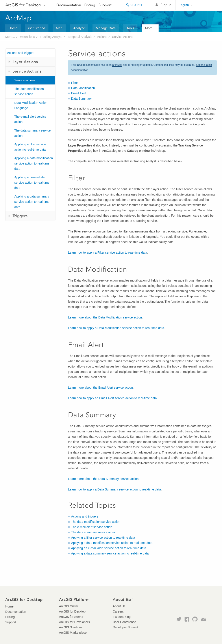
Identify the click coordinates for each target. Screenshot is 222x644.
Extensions (27, 37)
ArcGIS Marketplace (73, 633)
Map (59, 28)
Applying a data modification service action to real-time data (34, 163)
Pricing (90, 5)
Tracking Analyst (51, 37)
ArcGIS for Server (71, 617)
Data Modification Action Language (31, 105)
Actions (102, 37)
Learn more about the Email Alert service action (100, 388)
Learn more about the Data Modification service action (105, 317)
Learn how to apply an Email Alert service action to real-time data (112, 398)
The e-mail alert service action (30, 119)
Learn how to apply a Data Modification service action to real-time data (116, 328)
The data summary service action (32, 133)
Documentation (69, 5)
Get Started (37, 28)
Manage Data (106, 28)
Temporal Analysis (80, 37)
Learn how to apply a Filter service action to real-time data (108, 252)
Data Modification (83, 88)
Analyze (79, 28)
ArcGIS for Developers (74, 622)
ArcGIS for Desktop (72, 611)
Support (105, 5)
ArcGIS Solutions (71, 627)
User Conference (124, 622)
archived (117, 65)
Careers (118, 611)
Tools (130, 28)
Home (13, 28)
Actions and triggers (21, 53)
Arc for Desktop (23, 5)
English (184, 5)
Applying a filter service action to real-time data (30, 147)
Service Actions (123, 37)
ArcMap (19, 18)
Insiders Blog (122, 617)
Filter (75, 83)
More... (150, 28)
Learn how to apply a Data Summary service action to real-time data (115, 489)
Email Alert (79, 93)
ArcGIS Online (69, 606)
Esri (207, 5)
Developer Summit (125, 627)
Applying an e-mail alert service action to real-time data (32, 183)
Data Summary (81, 99)
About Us (119, 606)
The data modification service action (29, 91)
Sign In (166, 5)
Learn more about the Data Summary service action (103, 479)
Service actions (25, 80)
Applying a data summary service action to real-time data (32, 202)
